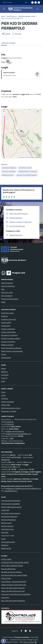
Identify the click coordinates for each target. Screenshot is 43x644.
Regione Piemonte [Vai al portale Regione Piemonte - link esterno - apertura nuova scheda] (7, 2)
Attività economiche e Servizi (11, 408)
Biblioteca (4, 372)
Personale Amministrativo (10, 299)
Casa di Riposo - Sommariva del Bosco (14, 582)
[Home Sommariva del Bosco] (21, 9)
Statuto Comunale (7, 526)
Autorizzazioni (6, 326)
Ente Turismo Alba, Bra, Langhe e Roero (14, 575)
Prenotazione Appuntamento (11, 513)
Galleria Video (6, 405)
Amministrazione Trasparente (11, 501)
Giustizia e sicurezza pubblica (11, 338)
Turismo (4, 354)
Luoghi (3, 395)
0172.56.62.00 (9, 422)
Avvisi (3, 381)
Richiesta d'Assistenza (8, 520)
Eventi (3, 392)
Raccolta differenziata (8, 569)
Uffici (3, 289)
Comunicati (5, 375)
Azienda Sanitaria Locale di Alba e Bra (14, 585)
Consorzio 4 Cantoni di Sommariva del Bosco (16, 594)
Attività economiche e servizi (27, 16)
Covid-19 (4, 378)
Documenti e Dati (7, 292)
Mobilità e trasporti (7, 345)
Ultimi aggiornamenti (8, 542)
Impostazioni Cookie (8, 536)
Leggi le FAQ (5, 510)
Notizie (3, 368)
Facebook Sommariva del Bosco (12, 572)
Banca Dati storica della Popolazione (13, 601)
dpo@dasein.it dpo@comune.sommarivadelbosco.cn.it (23, 488)
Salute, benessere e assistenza (11, 348)
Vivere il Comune (12, 16)
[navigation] (4, 9)
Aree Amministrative (8, 286)
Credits (3, 539)
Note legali (5, 532)
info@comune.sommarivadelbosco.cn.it (18, 434)
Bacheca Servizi (6, 523)
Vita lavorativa (6, 358)
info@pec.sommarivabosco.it (15, 431)
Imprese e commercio (8, 342)
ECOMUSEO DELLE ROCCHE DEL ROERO (15, 562)
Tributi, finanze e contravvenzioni (12, 351)
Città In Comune (28, 642)
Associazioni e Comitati (9, 411)
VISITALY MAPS (6, 559)
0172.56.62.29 (9, 424)
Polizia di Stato (6, 578)
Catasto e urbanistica (8, 329)
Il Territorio (5, 398)
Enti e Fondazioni (7, 296)
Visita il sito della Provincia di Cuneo (13, 591)
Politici (3, 302)
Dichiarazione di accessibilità (10, 504)
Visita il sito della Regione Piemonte (13, 588)
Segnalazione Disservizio (9, 516)
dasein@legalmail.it (11, 491)
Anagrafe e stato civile (9, 319)
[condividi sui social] (6, 34)
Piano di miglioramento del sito (11, 507)
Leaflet (22, 157)
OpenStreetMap (31, 157)
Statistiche (5, 545)
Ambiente (4, 316)
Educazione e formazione (9, 335)
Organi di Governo (7, 283)
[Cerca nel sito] (38, 9)
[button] (22, 132)
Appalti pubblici (6, 322)
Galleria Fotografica (8, 402)
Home (3, 16)
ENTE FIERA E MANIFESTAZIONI (12, 566)
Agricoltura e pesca (7, 313)
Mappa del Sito (6, 548)
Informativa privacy (8, 529)
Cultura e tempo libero (8, 332)
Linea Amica (5, 597)
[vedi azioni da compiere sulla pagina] (16, 34)
